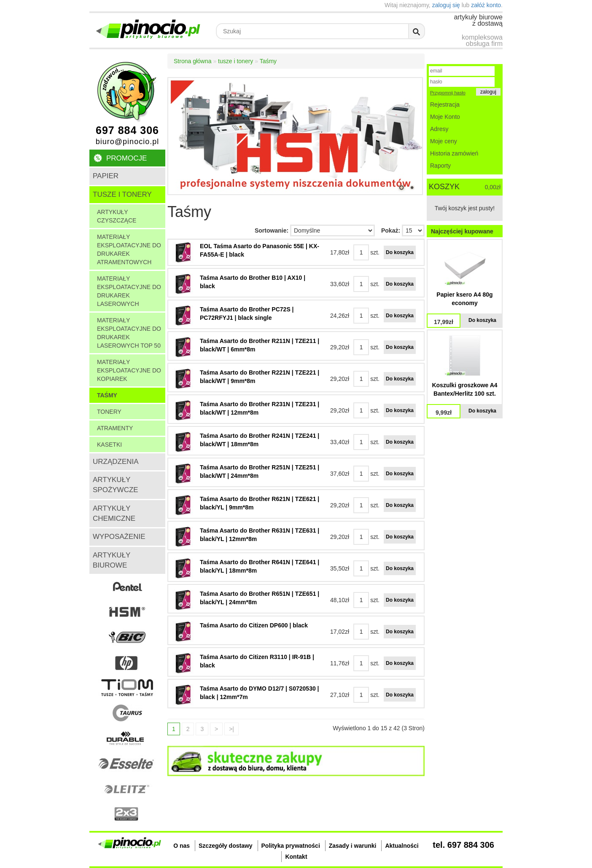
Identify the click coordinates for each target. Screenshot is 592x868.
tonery (109, 412)
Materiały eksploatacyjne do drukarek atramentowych (129, 249)
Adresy (439, 129)
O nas (182, 846)
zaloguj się (446, 5)
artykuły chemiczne (114, 513)
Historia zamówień (454, 153)
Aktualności (402, 846)
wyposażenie (119, 537)
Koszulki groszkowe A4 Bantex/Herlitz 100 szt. (464, 389)
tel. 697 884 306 (463, 845)
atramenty (115, 428)
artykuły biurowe (112, 560)
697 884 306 (127, 130)
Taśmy (107, 395)
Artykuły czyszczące (117, 216)
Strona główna (193, 61)
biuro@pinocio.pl (127, 142)
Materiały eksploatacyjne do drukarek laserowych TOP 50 (129, 333)
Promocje (126, 158)
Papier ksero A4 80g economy (464, 299)
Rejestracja (445, 104)
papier (106, 176)
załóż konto (486, 5)
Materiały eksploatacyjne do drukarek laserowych (129, 291)
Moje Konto (445, 117)
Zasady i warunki (353, 846)
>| (231, 729)
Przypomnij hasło (448, 93)
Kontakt (296, 857)
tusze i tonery (122, 194)
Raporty (440, 166)
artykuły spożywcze (116, 485)
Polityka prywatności (291, 846)
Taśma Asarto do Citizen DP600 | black (254, 625)
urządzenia (116, 462)
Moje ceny (444, 141)
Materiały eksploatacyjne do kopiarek (129, 370)
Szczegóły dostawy (226, 846)
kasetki (109, 445)
